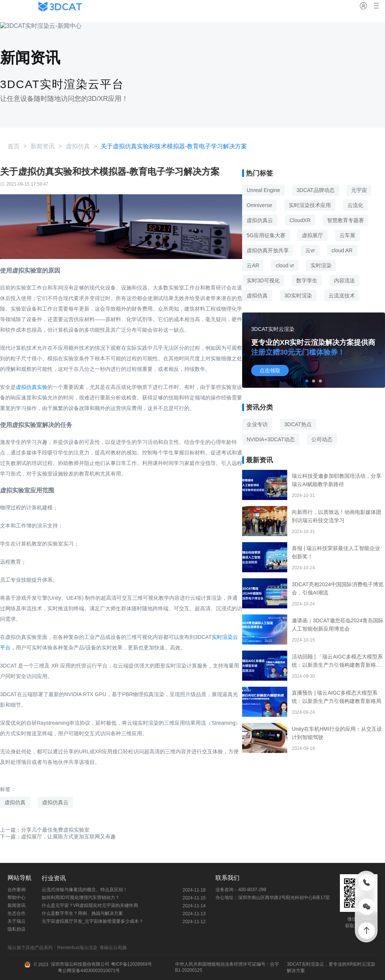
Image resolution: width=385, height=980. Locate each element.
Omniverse (259, 205)
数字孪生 (307, 280)
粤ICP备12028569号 (131, 964)
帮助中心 (17, 898)
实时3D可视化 (263, 280)
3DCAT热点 (298, 424)
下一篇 (58, 837)
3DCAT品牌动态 (316, 190)
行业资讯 (54, 878)
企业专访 (257, 424)
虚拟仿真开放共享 (268, 250)
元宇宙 (359, 190)
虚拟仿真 (78, 146)
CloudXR (300, 220)
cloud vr (285, 265)
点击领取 (270, 370)
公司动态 (322, 439)
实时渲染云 (313, 964)
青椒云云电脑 (114, 948)
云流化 (355, 205)
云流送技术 (342, 296)
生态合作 (17, 913)
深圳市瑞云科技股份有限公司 (80, 964)
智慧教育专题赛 (346, 220)
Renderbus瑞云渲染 (78, 948)
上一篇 (45, 830)
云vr (310, 250)
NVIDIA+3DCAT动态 (271, 439)
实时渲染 (321, 265)
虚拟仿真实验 (32, 387)
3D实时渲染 (298, 296)
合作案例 (17, 890)
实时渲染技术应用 (310, 205)
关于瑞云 (17, 921)
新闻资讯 (42, 146)
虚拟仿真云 (55, 802)
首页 (14, 146)
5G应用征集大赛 (266, 235)
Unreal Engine (263, 190)
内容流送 (344, 280)
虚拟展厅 (312, 235)
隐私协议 (17, 929)
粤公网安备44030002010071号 (88, 971)
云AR (253, 265)
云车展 (347, 235)
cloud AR (342, 250)
